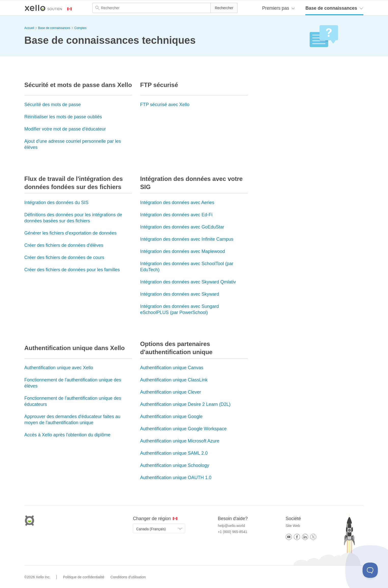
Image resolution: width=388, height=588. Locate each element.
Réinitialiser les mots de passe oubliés (63, 117)
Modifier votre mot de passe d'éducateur (65, 129)
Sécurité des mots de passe (53, 105)
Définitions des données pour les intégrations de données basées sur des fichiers (73, 218)
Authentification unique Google (171, 417)
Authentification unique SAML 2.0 (174, 453)
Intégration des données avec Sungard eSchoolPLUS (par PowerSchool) (179, 309)
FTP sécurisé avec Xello (165, 105)
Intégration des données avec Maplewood (183, 251)
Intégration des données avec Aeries (177, 203)
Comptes (80, 28)
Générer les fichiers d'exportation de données (71, 233)
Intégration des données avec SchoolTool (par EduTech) (187, 267)
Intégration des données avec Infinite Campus (187, 239)
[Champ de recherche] (165, 8)
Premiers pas (276, 8)
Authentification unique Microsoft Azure (180, 441)
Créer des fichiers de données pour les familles (72, 270)
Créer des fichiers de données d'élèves (64, 245)
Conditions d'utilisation (128, 577)
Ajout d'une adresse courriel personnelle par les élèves (73, 144)
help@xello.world (231, 526)
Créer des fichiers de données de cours (64, 257)
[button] (224, 8)
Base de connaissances (331, 8)
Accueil (29, 28)
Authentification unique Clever (171, 392)
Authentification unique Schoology (175, 465)
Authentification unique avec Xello (59, 368)
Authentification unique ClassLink (174, 380)
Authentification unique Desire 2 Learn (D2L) (185, 404)
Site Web (293, 526)
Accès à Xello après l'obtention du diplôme (68, 435)
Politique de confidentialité (84, 577)
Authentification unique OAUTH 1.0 (176, 478)
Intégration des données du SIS (56, 203)
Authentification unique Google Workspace (183, 429)
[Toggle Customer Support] (370, 570)
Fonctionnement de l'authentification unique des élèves (73, 383)
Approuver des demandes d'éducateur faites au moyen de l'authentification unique (73, 420)
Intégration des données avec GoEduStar (182, 227)
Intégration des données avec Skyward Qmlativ (188, 282)
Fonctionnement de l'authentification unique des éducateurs (73, 401)
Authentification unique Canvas (172, 368)
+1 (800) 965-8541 (233, 532)
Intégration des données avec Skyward (180, 294)
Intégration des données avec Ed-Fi (176, 215)
